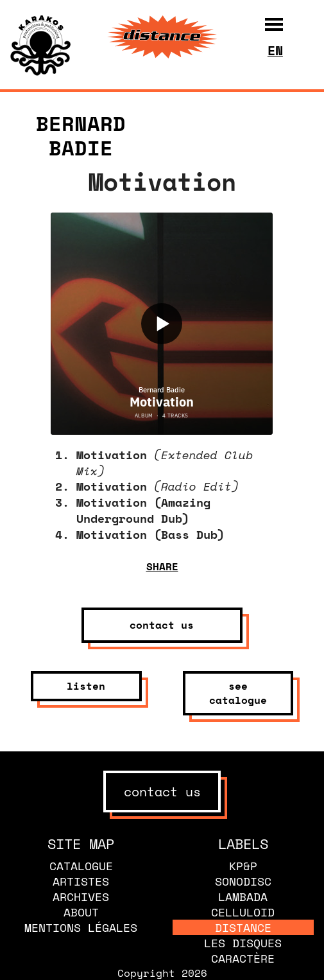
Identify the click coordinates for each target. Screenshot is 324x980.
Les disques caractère (243, 950)
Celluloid (243, 912)
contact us (162, 625)
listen (86, 686)
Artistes (81, 881)
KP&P (243, 866)
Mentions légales (81, 927)
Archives (81, 897)
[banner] (40, 72)
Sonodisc (243, 881)
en (275, 50)
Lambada (243, 897)
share (162, 566)
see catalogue (238, 693)
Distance (243, 927)
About (81, 912)
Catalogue (81, 866)
